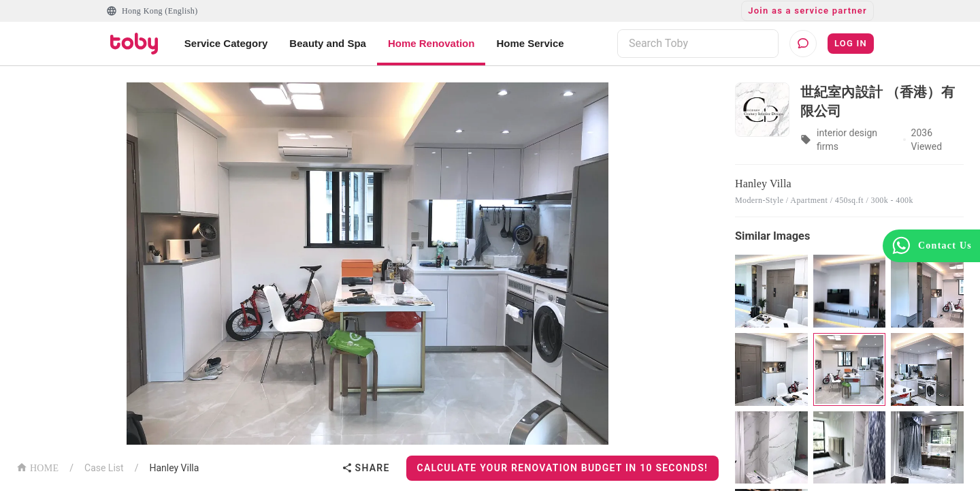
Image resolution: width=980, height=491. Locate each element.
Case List (104, 468)
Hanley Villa (174, 468)
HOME (37, 467)
